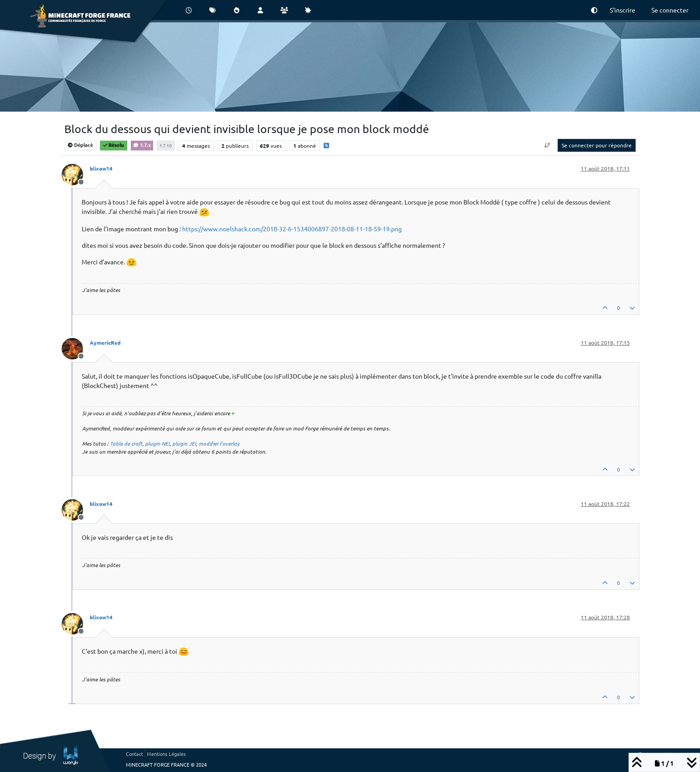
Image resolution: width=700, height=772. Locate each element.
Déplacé (80, 145)
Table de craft (126, 443)
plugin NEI (157, 443)
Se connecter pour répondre (597, 145)
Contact (134, 754)
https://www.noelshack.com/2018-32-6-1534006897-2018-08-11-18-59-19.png (292, 229)
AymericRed (105, 342)
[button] (594, 10)
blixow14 (101, 168)
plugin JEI (184, 443)
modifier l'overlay (219, 443)
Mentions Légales (166, 754)
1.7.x (142, 145)
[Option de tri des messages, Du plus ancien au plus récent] (548, 145)
